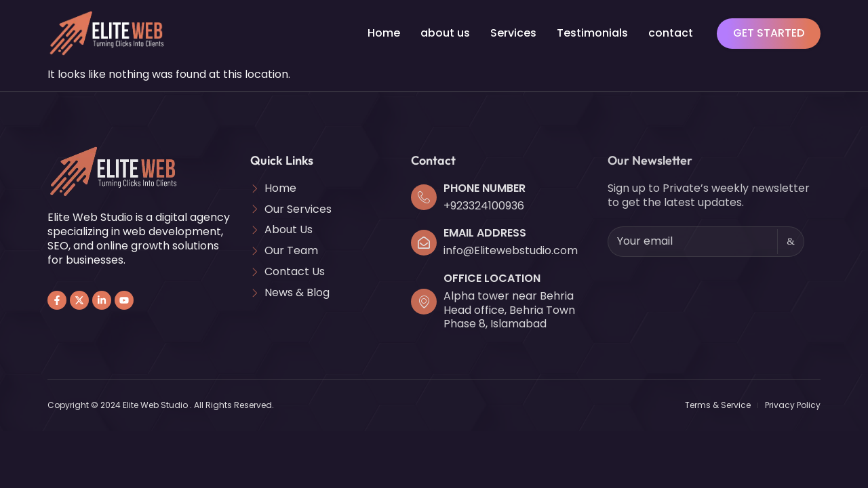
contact (671, 33)
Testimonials (592, 33)
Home (384, 33)
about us (445, 33)
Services (513, 33)
